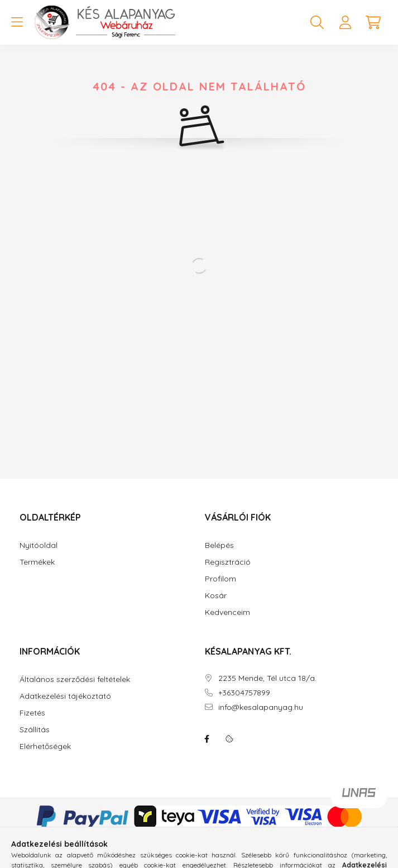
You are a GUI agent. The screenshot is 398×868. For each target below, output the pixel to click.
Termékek (37, 562)
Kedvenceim (227, 612)
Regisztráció (228, 562)
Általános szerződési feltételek (75, 679)
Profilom (220, 579)
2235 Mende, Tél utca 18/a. (267, 678)
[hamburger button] (17, 22)
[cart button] (373, 22)
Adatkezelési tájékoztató (65, 696)
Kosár (216, 596)
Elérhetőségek (45, 747)
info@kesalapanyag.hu (261, 707)
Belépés (219, 545)
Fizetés (32, 713)
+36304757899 (244, 693)
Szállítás (35, 730)
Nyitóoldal (39, 545)
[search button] (317, 22)
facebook (207, 739)
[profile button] (345, 22)
